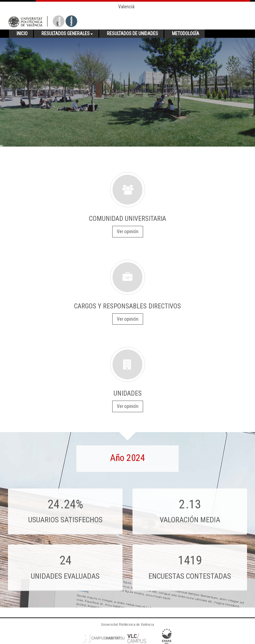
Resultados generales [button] (67, 33)
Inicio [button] (22, 33)
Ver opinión (128, 231)
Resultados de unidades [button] (132, 33)
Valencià (126, 7)
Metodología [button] (186, 33)
